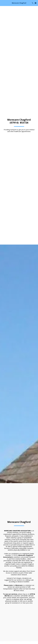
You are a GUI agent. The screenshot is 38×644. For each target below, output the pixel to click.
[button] (2, 3)
